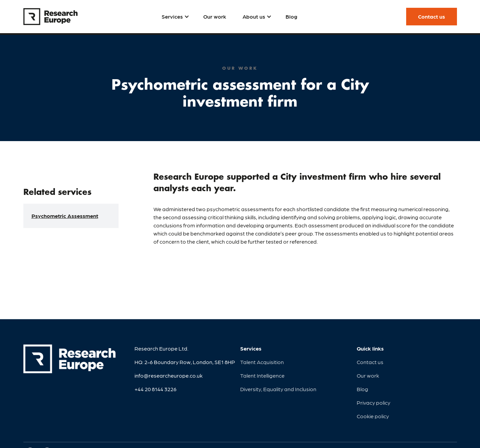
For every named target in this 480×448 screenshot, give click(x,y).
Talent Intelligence (262, 375)
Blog (362, 389)
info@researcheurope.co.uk (169, 375)
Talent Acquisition (262, 362)
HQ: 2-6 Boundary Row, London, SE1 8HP (185, 362)
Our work (368, 375)
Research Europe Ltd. (161, 348)
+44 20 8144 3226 (155, 389)
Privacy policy (373, 402)
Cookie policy (373, 416)
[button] (174, 17)
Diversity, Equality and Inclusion (278, 389)
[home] (50, 17)
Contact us (370, 362)
